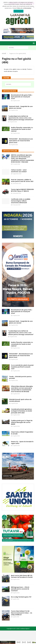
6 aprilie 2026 (16, 617)
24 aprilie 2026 (13, 122)
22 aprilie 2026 (16, 436)
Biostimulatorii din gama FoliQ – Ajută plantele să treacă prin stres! (22, 97)
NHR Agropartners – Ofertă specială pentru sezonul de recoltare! (20, 589)
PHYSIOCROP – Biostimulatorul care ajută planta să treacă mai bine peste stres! (21, 141)
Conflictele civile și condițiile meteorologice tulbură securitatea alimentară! (21, 201)
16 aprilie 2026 (16, 579)
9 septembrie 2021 (17, 174)
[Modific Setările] (34, 7)
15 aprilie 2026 (16, 593)
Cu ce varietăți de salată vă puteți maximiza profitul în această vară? (22, 367)
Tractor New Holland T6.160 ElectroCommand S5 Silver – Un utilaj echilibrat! (22, 613)
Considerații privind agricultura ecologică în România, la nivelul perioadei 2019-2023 (21, 411)
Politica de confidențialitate (24, 8)
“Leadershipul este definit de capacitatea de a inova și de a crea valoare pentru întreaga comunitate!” (21, 118)
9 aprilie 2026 (16, 599)
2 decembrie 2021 (17, 184)
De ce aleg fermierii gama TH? (21, 597)
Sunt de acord (18, 11)
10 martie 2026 (16, 164)
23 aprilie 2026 (16, 394)
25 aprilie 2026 (16, 101)
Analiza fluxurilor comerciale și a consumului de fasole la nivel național (22, 129)
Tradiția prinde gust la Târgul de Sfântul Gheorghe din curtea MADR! (22, 422)
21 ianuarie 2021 (16, 205)
